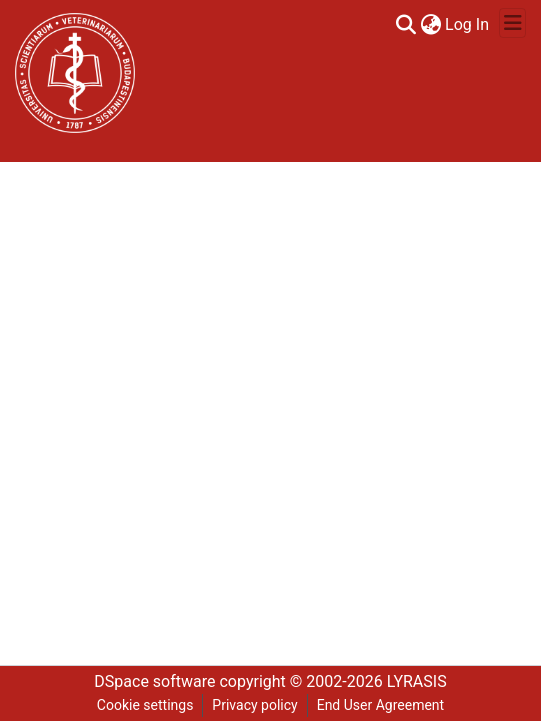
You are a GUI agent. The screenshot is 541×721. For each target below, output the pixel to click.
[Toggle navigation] (512, 23)
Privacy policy (254, 705)
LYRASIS (417, 681)
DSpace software (154, 681)
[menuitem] (430, 25)
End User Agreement (380, 705)
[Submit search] (405, 25)
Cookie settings (145, 705)
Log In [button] (468, 24)
